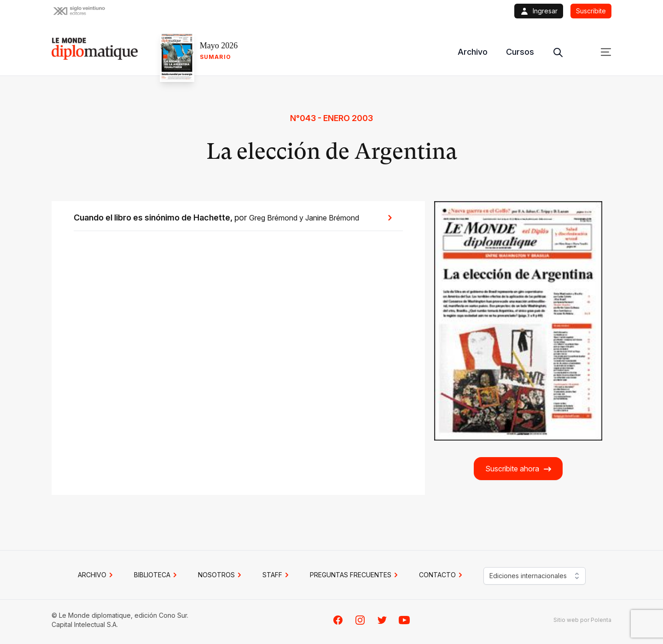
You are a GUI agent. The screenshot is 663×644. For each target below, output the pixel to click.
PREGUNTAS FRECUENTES (355, 575)
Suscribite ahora (519, 469)
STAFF (277, 575)
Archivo (473, 52)
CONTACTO (442, 575)
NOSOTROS (221, 575)
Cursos (520, 52)
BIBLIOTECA (157, 575)
